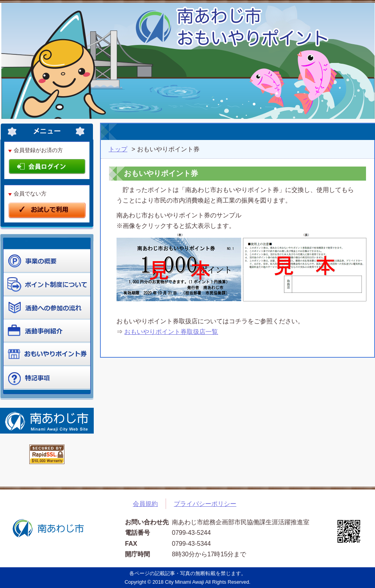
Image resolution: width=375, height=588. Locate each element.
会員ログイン (47, 167)
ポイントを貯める (47, 261)
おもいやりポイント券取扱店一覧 (171, 332)
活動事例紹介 (47, 331)
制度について (47, 308)
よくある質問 (47, 378)
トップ (118, 149)
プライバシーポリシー (205, 504)
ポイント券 (47, 355)
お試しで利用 (47, 211)
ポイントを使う (47, 284)
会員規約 (145, 504)
